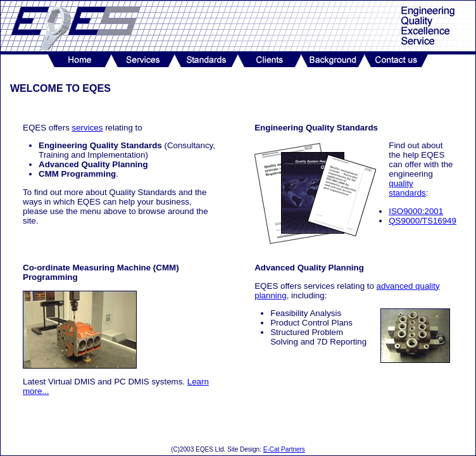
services (88, 128)
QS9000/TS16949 (423, 221)
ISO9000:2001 (416, 211)
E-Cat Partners (284, 449)
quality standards (407, 188)
